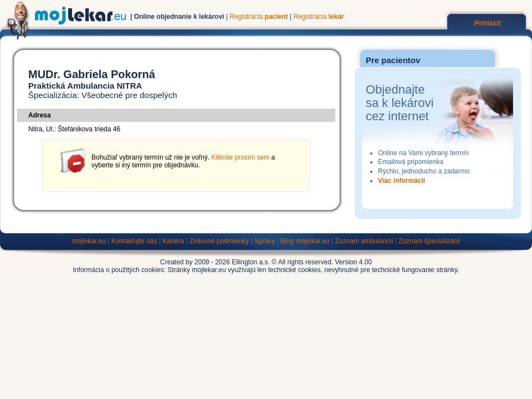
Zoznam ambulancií (364, 241)
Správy (265, 241)
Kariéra (173, 241)
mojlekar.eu (89, 241)
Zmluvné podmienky (219, 241)
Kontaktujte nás (134, 241)
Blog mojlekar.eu (305, 241)
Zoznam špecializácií (429, 241)
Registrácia (259, 17)
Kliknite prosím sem (240, 157)
